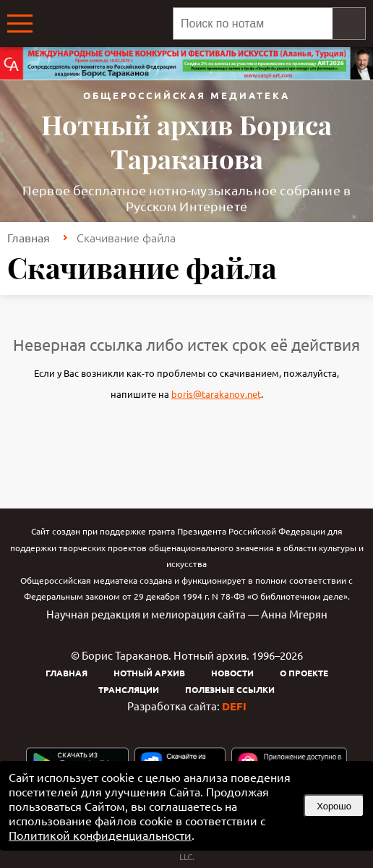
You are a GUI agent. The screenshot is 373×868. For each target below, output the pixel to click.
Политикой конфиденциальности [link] (100, 835)
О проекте (304, 673)
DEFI (234, 706)
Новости (232, 673)
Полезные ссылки (230, 689)
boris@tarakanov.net (216, 394)
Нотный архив (149, 673)
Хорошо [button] (334, 806)
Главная (29, 237)
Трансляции (129, 689)
